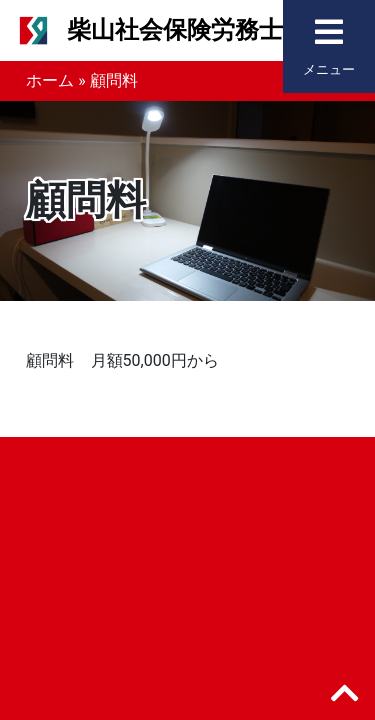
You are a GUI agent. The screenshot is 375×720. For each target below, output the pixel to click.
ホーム (50, 80)
